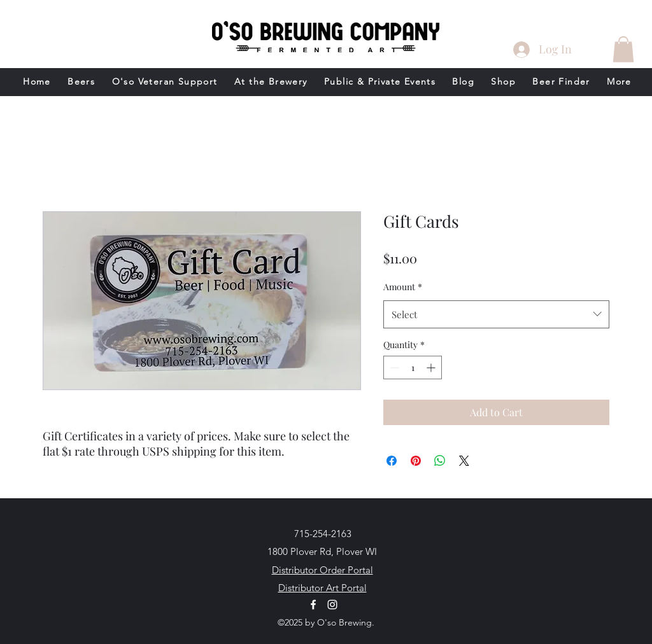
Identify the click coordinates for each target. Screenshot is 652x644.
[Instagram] (332, 605)
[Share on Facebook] (392, 461)
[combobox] (496, 314)
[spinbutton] (413, 367)
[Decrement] (393, 367)
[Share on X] (464, 461)
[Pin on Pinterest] (416, 461)
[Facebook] (313, 605)
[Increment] (432, 367)
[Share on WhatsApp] (440, 461)
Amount (403, 287)
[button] (623, 49)
